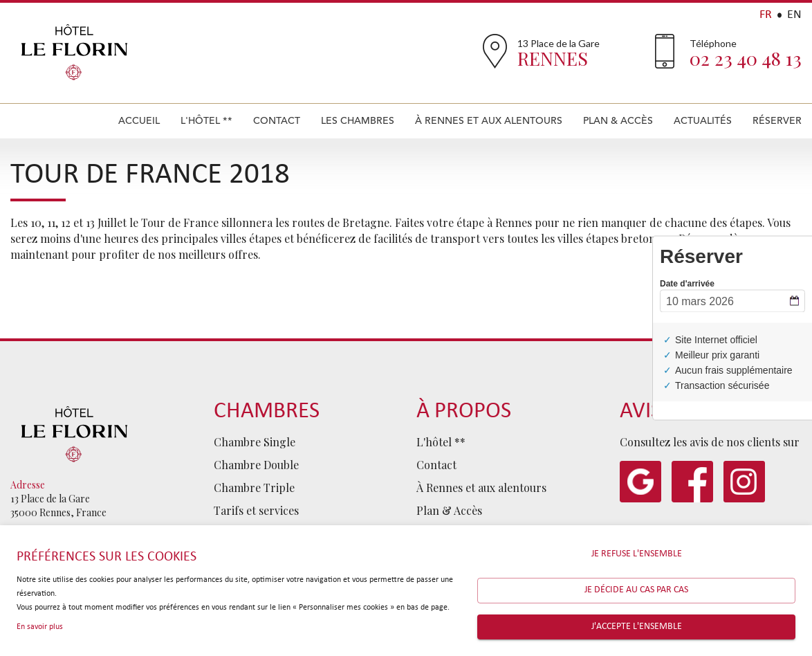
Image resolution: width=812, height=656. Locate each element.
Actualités (703, 121)
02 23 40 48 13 (746, 58)
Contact (277, 121)
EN (794, 15)
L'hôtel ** (206, 121)
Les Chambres (358, 121)
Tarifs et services (256, 510)
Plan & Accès (618, 121)
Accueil (139, 121)
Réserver (777, 121)
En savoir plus (40, 627)
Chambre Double (256, 465)
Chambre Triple (254, 488)
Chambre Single (255, 442)
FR (766, 15)
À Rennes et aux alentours (489, 121)
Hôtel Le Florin (74, 52)
